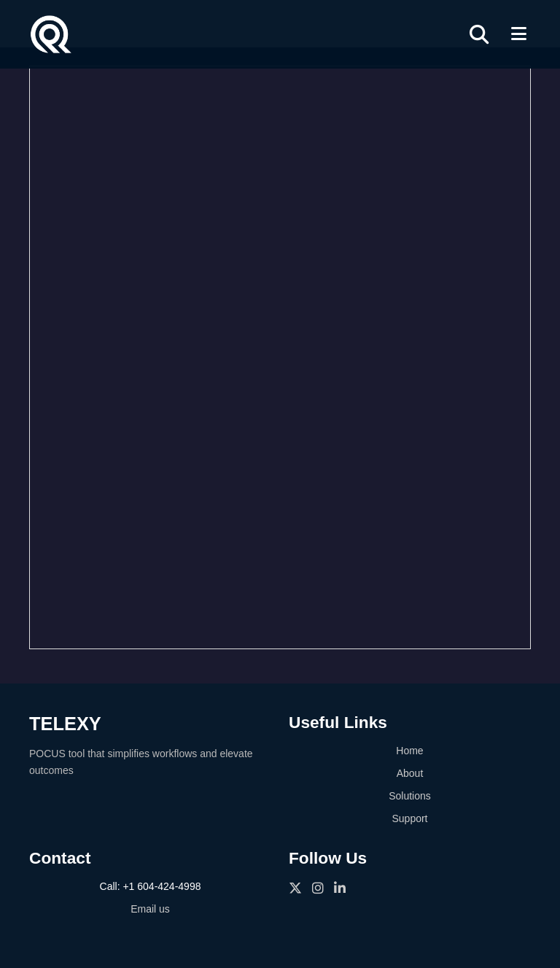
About (410, 773)
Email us (150, 909)
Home (409, 751)
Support (409, 818)
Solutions (410, 796)
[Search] (479, 34)
